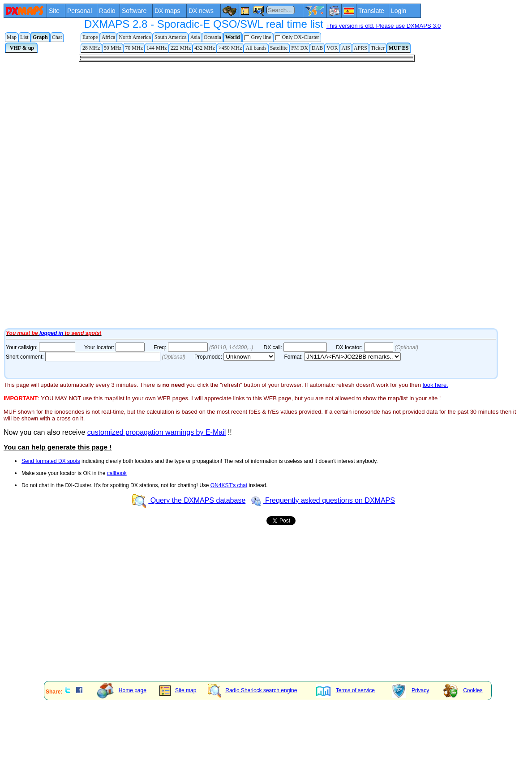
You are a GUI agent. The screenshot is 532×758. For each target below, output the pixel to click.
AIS (346, 48)
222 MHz (181, 48)
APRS (360, 48)
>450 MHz (230, 48)
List (24, 37)
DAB (317, 48)
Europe (90, 37)
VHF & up (21, 48)
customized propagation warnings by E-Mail (157, 432)
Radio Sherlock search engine (252, 690)
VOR (332, 48)
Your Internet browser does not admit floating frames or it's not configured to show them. (268, 190)
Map (12, 37)
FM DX (300, 48)
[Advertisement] (133, 612)
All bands (256, 48)
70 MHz (134, 48)
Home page (122, 690)
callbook (117, 473)
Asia (195, 37)
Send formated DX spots (51, 461)
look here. (435, 385)
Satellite (279, 48)
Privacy (410, 690)
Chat (57, 37)
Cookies (463, 690)
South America (171, 37)
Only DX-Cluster (297, 37)
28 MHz (91, 48)
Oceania (212, 37)
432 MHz (205, 48)
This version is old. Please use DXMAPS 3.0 (384, 26)
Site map (178, 690)
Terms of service (345, 690)
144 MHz (157, 48)
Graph (40, 37)
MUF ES (399, 48)
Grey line (258, 37)
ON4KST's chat (229, 485)
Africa (109, 37)
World (233, 37)
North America (135, 37)
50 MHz (113, 48)
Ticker (378, 48)
